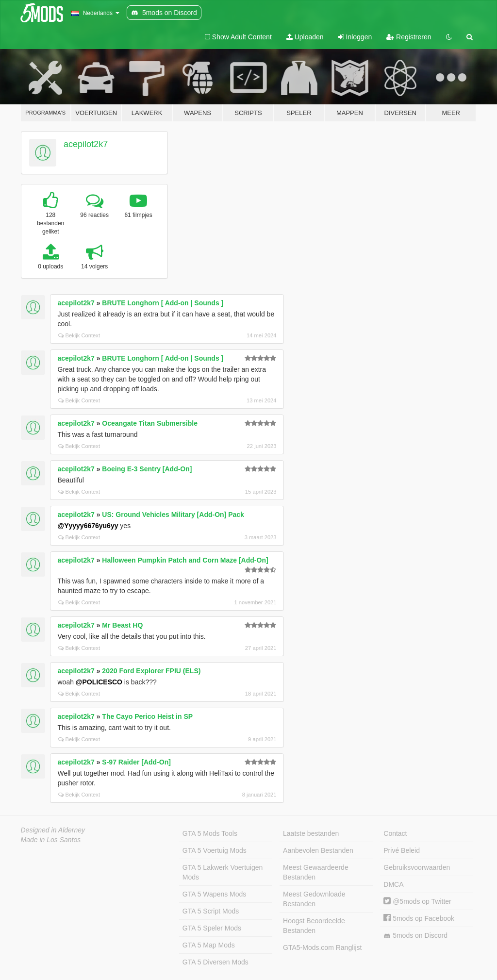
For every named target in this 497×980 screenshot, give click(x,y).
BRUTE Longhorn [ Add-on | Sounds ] (163, 303)
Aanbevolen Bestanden (318, 850)
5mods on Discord (415, 936)
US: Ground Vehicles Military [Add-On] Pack (173, 515)
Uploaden (305, 37)
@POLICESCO (99, 682)
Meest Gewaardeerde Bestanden (316, 872)
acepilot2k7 (86, 144)
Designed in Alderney (53, 830)
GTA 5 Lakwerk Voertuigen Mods (223, 872)
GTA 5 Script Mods (211, 911)
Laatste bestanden (311, 833)
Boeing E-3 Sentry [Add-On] (147, 469)
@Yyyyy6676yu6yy (88, 526)
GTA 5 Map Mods (209, 945)
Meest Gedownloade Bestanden (314, 899)
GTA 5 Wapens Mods (215, 894)
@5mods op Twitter (417, 901)
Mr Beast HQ (122, 625)
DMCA (393, 884)
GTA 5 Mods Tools (210, 833)
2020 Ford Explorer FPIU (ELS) (151, 671)
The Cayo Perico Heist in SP (147, 716)
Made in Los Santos (51, 840)
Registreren (409, 37)
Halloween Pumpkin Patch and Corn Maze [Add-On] (185, 560)
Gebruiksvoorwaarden (417, 867)
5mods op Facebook (419, 918)
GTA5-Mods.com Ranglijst (322, 947)
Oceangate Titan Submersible (150, 423)
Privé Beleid (402, 850)
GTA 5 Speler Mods (212, 928)
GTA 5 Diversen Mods (215, 962)
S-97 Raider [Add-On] (136, 762)
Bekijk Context (79, 335)
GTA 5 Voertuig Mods (215, 850)
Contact (395, 833)
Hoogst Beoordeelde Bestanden (314, 926)
